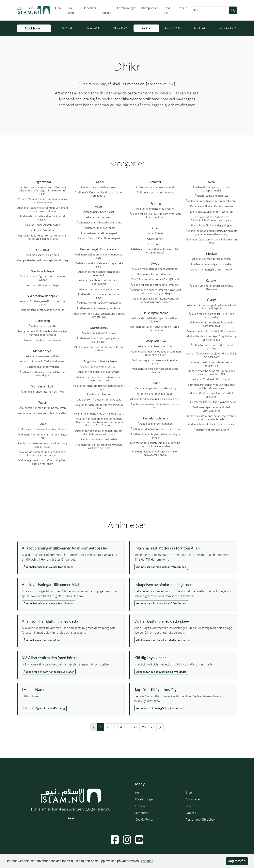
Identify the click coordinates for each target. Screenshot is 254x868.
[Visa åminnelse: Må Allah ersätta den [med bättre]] (71, 658)
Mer (182, 8)
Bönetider (90, 8)
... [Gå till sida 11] (128, 727)
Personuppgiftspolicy (200, 819)
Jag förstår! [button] (237, 861)
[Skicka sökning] (233, 10)
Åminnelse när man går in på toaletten (159, 708)
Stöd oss (167, 10)
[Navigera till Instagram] (127, 840)
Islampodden (150, 8)
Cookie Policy (144, 819)
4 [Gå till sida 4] (121, 727)
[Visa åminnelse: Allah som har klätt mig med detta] (71, 621)
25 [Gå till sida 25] (135, 727)
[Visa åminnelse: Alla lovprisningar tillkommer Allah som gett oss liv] (71, 548)
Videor (190, 806)
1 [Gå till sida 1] (101, 727)
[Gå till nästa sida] (160, 727)
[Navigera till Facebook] (115, 840)
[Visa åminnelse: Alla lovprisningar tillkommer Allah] (71, 584)
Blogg (190, 793)
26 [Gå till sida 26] (144, 727)
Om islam (70, 10)
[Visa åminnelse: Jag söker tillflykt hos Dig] (184, 689)
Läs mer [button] (147, 861)
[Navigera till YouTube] (139, 840)
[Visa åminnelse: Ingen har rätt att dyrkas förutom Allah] (184, 548)
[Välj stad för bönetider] (34, 28)
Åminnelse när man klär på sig (42, 640)
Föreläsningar (126, 8)
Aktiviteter (193, 799)
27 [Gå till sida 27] (152, 727)
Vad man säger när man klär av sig (44, 708)
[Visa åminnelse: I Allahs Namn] (71, 689)
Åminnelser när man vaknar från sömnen (48, 567)
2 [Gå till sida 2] (108, 727)
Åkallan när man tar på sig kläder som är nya (163, 640)
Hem (58, 8)
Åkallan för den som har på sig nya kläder (49, 672)
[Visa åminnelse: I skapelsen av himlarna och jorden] (184, 584)
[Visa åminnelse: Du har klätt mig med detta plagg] (184, 621)
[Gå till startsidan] (34, 10)
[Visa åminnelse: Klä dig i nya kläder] (184, 658)
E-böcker (106, 10)
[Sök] (210, 10)
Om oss (191, 813)
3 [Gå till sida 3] (114, 727)
